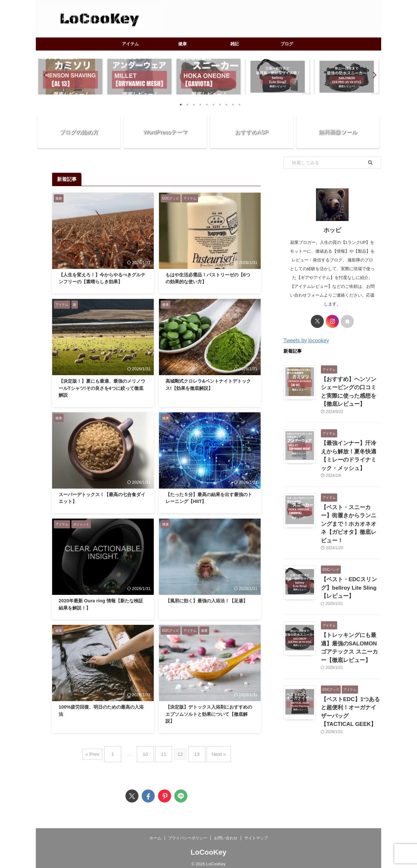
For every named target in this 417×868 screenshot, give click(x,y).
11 (164, 751)
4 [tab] (200, 105)
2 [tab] (187, 105)
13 (194, 751)
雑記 (235, 44)
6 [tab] (213, 105)
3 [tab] (194, 105)
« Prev (101, 751)
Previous (44, 75)
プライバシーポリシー (188, 833)
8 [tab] (226, 105)
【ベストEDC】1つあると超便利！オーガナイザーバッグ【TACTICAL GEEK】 (351, 664)
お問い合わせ (226, 833)
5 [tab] (207, 105)
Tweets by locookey (306, 340)
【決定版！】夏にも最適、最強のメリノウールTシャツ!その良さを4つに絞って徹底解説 (102, 388)
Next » (212, 751)
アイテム (130, 44)
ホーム (155, 833)
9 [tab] (233, 105)
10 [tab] (239, 105)
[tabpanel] (70, 77)
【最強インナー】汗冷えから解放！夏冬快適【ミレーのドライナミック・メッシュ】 (351, 439)
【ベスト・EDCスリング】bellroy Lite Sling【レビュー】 (349, 552)
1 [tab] (181, 105)
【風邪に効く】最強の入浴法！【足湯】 (207, 601)
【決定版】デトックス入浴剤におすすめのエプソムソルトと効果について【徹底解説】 (209, 714)
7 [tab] (220, 105)
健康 (182, 44)
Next (373, 75)
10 (149, 751)
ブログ (287, 44)
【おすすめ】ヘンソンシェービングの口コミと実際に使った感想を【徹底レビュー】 (351, 386)
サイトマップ (256, 833)
